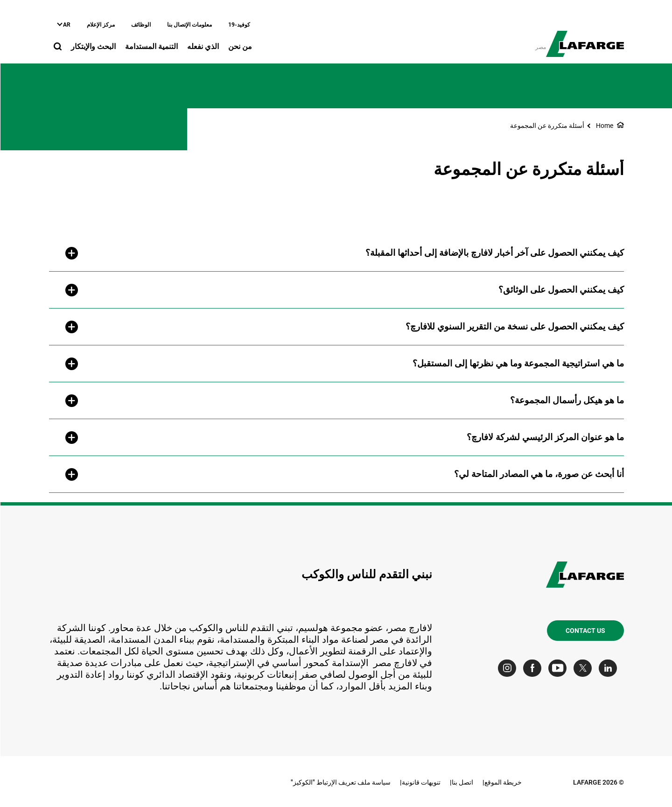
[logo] (584, 39)
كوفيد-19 (239, 25)
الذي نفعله (203, 46)
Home (604, 126)
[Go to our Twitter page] (584, 668)
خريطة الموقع (503, 782)
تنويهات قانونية (421, 782)
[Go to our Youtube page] (559, 668)
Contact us (585, 631)
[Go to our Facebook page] (534, 668)
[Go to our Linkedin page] (610, 668)
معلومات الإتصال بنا (189, 25)
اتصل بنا (462, 782)
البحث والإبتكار (93, 46)
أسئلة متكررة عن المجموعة (547, 126)
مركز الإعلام (100, 25)
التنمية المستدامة (151, 46)
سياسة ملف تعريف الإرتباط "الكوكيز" (340, 782)
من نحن (240, 46)
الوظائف (140, 25)
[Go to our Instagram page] (509, 668)
